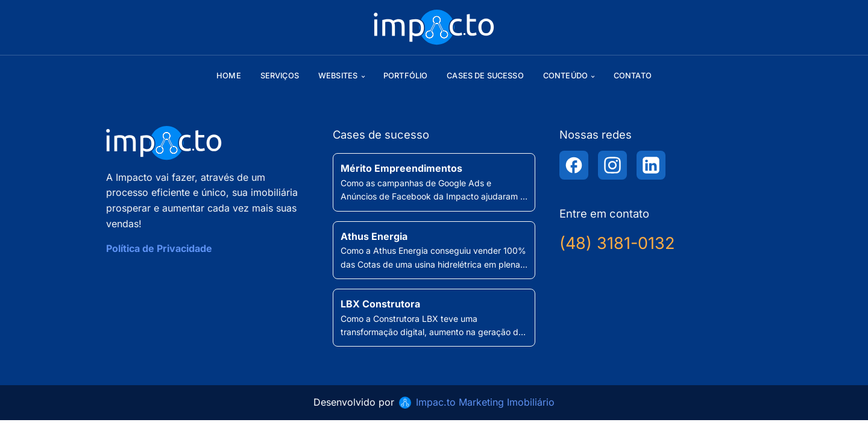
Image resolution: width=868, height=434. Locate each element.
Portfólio (405, 76)
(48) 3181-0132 (617, 243)
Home (229, 76)
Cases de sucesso (485, 76)
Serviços (280, 76)
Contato (633, 76)
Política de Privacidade (159, 248)
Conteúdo (565, 76)
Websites (338, 76)
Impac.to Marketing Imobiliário (485, 402)
